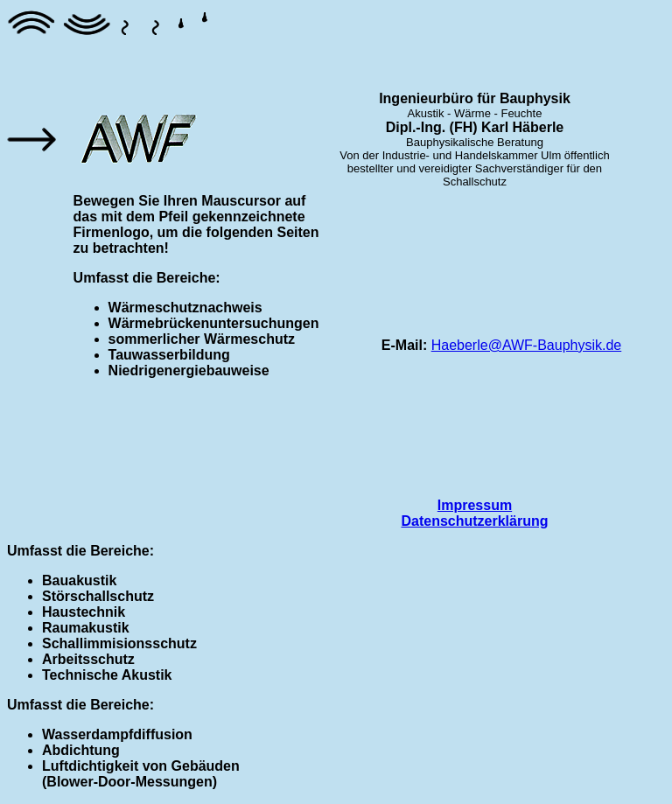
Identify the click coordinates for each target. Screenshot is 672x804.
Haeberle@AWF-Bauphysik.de (527, 345)
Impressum (475, 505)
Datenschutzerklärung (474, 521)
